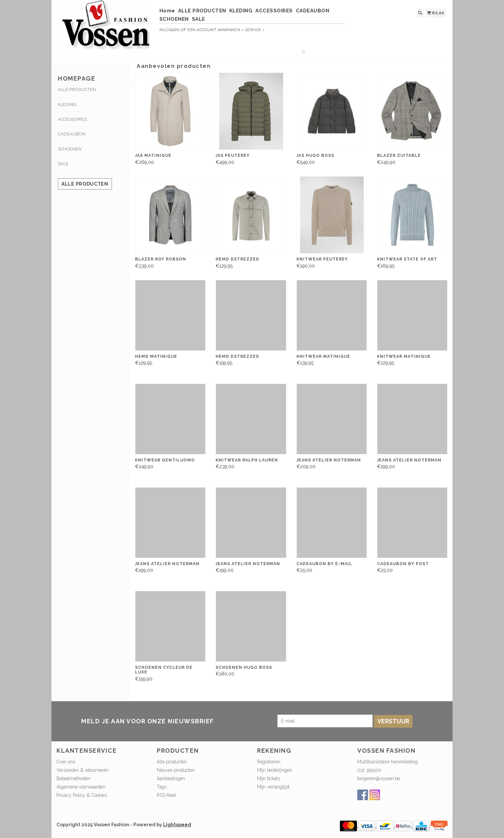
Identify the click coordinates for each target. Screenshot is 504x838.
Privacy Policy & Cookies (82, 795)
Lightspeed (177, 825)
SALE (199, 19)
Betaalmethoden (73, 778)
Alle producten (85, 184)
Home (167, 11)
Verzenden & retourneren (83, 770)
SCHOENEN (174, 19)
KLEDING (241, 11)
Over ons (66, 762)
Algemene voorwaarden (81, 787)
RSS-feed (166, 795)
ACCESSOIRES (274, 11)
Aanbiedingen (171, 778)
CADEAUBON (313, 11)
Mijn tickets (269, 778)
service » (255, 30)
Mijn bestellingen (275, 770)
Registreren (269, 762)
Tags (162, 787)
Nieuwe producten (176, 770)
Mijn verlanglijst (273, 787)
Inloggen (170, 30)
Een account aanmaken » (216, 30)
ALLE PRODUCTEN (202, 11)
